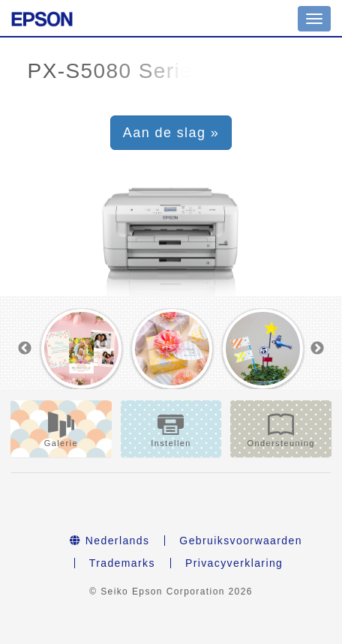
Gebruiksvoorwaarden (241, 541)
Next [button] (317, 349)
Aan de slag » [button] (171, 133)
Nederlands (109, 541)
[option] (81, 349)
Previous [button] (25, 349)
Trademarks (122, 563)
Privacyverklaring (234, 563)
